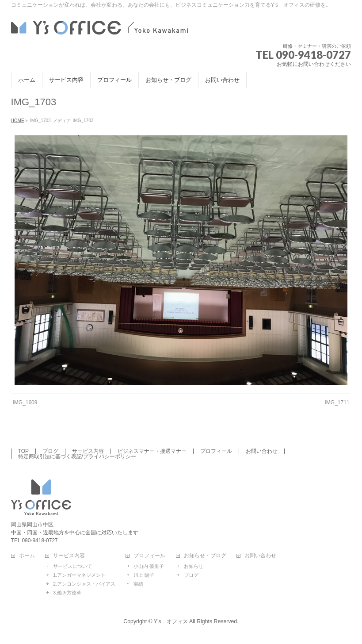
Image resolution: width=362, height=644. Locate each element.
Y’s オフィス (171, 621)
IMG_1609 (25, 402)
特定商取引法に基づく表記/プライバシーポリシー (77, 456)
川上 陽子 (144, 575)
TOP (23, 451)
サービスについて (72, 566)
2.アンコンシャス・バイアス (84, 584)
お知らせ (194, 566)
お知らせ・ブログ (205, 556)
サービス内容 (88, 451)
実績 (138, 584)
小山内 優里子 (149, 566)
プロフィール (216, 451)
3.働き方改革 (67, 593)
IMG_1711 (337, 402)
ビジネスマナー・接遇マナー (152, 451)
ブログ (50, 451)
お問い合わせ (262, 451)
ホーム (27, 556)
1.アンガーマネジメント (79, 575)
